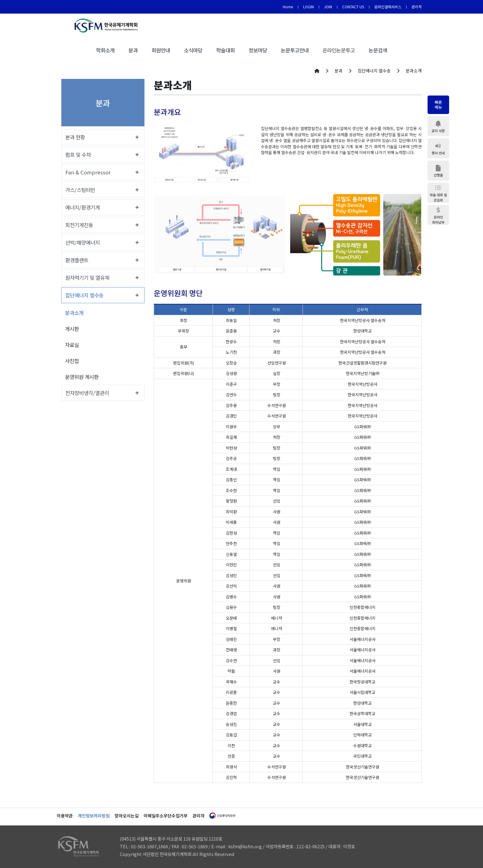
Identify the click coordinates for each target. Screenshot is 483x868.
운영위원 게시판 (82, 377)
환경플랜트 (77, 260)
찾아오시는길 (127, 816)
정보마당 (258, 50)
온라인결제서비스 (388, 7)
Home (288, 7)
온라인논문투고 (339, 50)
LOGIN (308, 7)
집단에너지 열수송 (84, 295)
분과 (133, 50)
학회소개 (105, 50)
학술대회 (225, 50)
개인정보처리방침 (94, 816)
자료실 (72, 345)
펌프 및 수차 (78, 155)
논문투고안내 (295, 50)
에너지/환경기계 (83, 207)
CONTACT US (353, 7)
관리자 (417, 7)
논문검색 (378, 50)
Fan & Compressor (88, 172)
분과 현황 (75, 137)
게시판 (72, 329)
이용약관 (65, 816)
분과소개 (74, 313)
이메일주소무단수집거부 (166, 816)
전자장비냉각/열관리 (87, 393)
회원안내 (161, 50)
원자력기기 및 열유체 (87, 278)
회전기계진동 (79, 225)
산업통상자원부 (222, 816)
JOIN (328, 7)
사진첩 (72, 361)
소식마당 (193, 50)
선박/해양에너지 (83, 242)
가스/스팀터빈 (80, 190)
